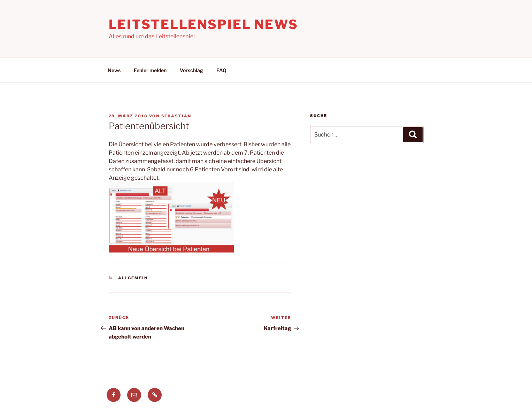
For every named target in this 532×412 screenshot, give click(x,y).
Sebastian (176, 116)
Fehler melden (150, 70)
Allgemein (133, 278)
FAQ (221, 70)
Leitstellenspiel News (203, 24)
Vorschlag (191, 70)
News (114, 70)
